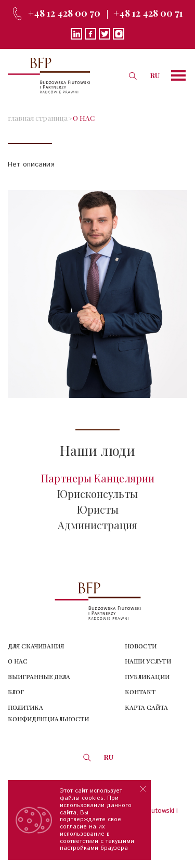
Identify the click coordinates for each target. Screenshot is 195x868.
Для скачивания (36, 646)
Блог (16, 692)
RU (155, 75)
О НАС (84, 118)
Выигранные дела (39, 676)
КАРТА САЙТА (146, 707)
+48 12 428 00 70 (64, 13)
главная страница (38, 118)
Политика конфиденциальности (48, 713)
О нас (18, 661)
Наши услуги (148, 661)
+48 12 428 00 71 (148, 13)
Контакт (140, 692)
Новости (141, 646)
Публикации (147, 676)
